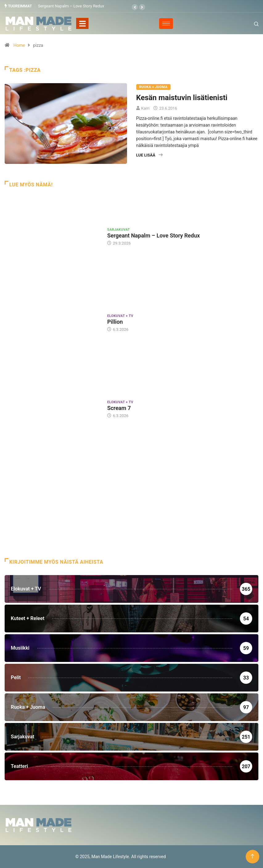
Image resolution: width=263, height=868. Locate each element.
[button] (135, 7)
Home (19, 45)
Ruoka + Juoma (154, 87)
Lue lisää (149, 155)
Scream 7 (119, 408)
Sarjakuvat (119, 230)
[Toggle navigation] (82, 23)
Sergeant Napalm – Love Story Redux (71, 6)
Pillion (115, 322)
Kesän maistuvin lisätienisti (182, 98)
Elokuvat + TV (120, 316)
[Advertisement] (131, 509)
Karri (145, 108)
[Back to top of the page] (252, 856)
